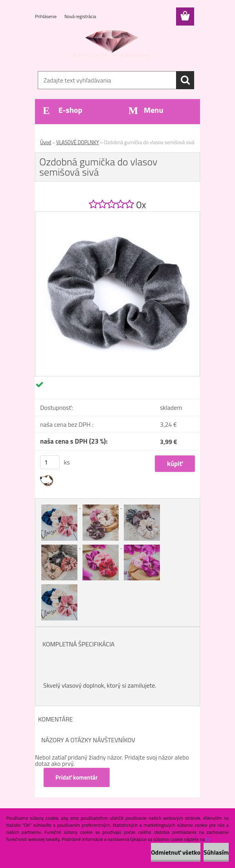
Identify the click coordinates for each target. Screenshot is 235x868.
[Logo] (113, 46)
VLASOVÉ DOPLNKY (78, 142)
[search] (185, 80)
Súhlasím (216, 852)
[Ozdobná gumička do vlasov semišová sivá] (117, 215)
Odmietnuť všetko (176, 852)
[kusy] (50, 462)
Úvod (46, 142)
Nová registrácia (80, 16)
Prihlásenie (46, 16)
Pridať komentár (77, 777)
